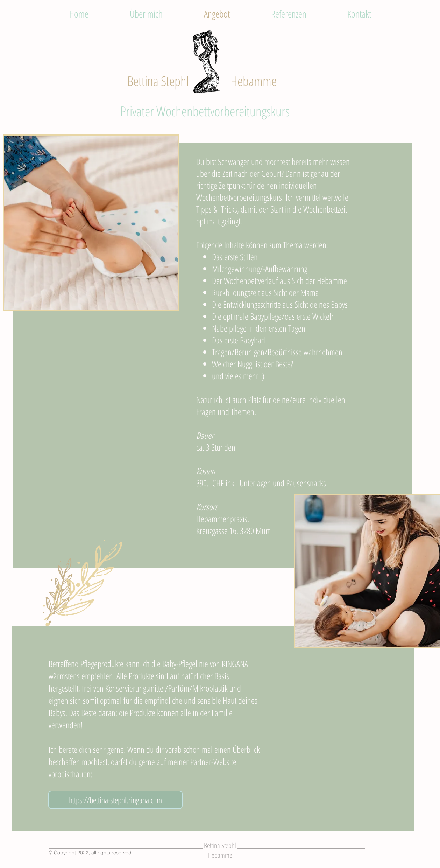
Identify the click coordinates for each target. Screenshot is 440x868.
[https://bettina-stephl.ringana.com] (115, 800)
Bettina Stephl (158, 81)
